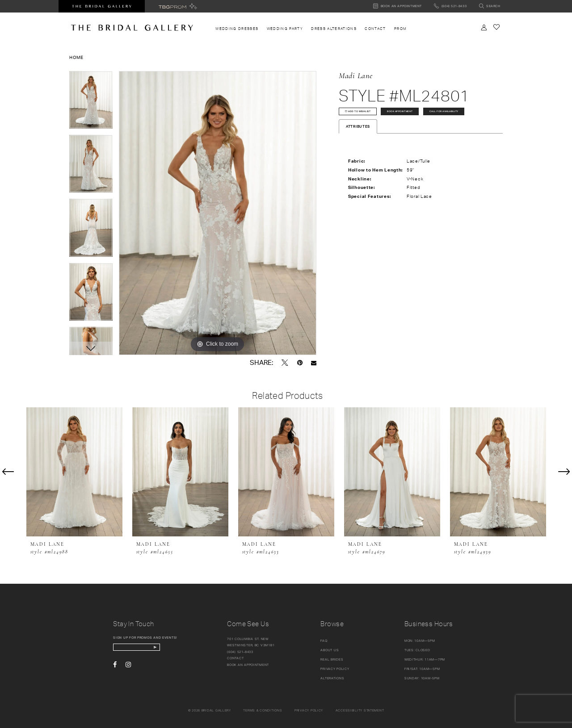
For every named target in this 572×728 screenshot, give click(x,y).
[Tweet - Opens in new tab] (285, 363)
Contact (235, 658)
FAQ (324, 641)
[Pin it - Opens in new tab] (300, 363)
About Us (330, 650)
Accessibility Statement (360, 710)
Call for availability (369, 134)
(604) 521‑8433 (240, 652)
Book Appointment (429, 115)
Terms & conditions (263, 710)
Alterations (332, 678)
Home (76, 57)
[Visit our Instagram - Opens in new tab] (128, 669)
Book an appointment (248, 665)
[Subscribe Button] (179, 649)
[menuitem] (237, 29)
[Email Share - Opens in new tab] (314, 363)
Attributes (358, 151)
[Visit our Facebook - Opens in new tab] (115, 669)
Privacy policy (309, 710)
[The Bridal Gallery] (132, 28)
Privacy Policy (335, 669)
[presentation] (74, 472)
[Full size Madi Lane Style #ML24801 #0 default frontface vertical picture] (218, 213)
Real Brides (332, 659)
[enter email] (150, 649)
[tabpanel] (91, 103)
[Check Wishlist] (496, 27)
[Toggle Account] (484, 27)
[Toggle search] (490, 6)
